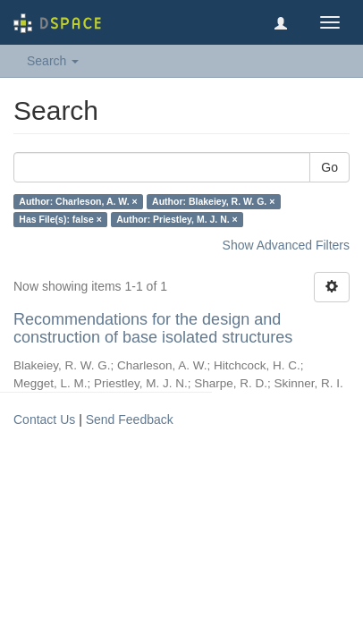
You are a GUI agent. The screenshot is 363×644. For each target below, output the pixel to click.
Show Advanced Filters (286, 245)
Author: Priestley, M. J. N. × (177, 219)
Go (329, 167)
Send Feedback (130, 419)
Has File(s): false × (60, 219)
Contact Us (44, 419)
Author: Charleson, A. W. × (78, 201)
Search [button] (53, 61)
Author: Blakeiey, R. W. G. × (213, 201)
